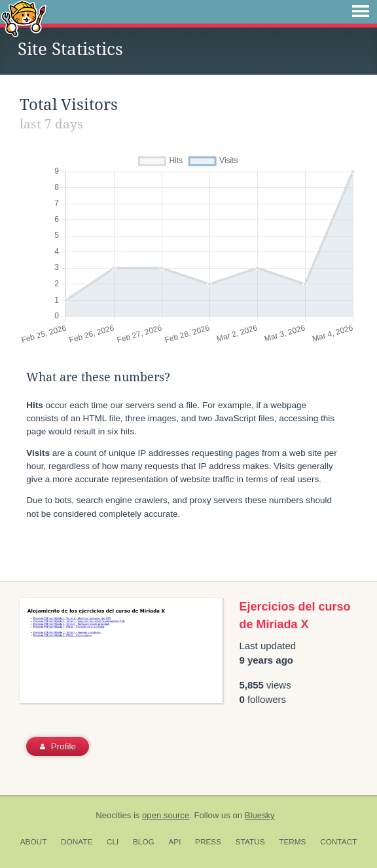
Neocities (113, 815)
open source (166, 815)
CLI (113, 842)
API (174, 842)
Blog (144, 842)
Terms (292, 842)
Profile (58, 746)
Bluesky (260, 815)
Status (250, 842)
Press (208, 842)
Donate (77, 842)
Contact (338, 842)
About (34, 842)
